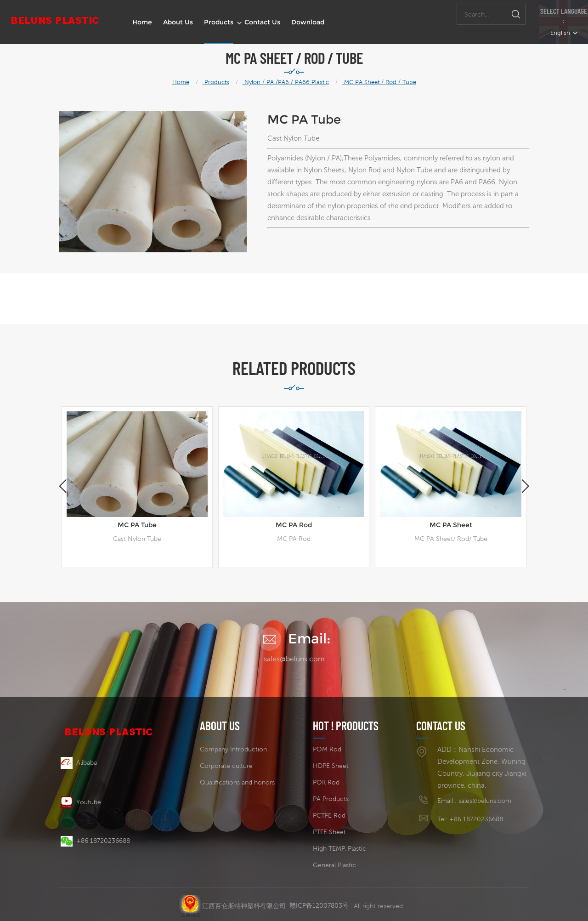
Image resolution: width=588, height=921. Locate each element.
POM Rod (327, 749)
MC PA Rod (294, 525)
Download (308, 22)
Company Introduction (233, 749)
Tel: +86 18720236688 (470, 819)
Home (142, 22)
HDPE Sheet (331, 766)
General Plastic (334, 865)
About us (178, 22)
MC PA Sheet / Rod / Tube (379, 82)
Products (219, 22)
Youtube (81, 802)
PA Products (331, 799)
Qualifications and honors (237, 782)
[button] (525, 486)
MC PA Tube (137, 525)
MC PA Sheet (451, 525)
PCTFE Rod (329, 815)
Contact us (262, 22)
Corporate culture (226, 766)
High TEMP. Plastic (339, 848)
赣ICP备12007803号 (319, 902)
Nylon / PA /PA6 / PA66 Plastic (286, 82)
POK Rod (326, 782)
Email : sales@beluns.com (474, 801)
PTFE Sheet (329, 832)
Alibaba (79, 762)
